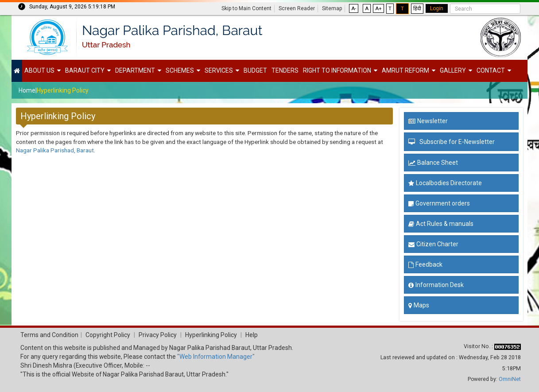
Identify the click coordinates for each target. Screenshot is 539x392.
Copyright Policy (107, 335)
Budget (255, 70)
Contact (491, 70)
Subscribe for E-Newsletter (457, 142)
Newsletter (428, 121)
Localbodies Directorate (445, 183)
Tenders (285, 70)
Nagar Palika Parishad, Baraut (55, 150)
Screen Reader (297, 8)
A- (354, 8)
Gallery (453, 70)
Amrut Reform (405, 70)
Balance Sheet (433, 163)
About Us (39, 70)
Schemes (180, 70)
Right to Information (337, 70)
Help (252, 335)
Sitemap (332, 8)
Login (437, 8)
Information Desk (436, 285)
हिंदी (417, 8)
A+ (378, 8)
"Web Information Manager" (216, 357)
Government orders (439, 203)
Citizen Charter (433, 244)
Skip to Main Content (246, 8)
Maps (419, 305)
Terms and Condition (49, 335)
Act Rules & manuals (441, 224)
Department (135, 70)
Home (27, 90)
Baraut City (85, 70)
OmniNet (510, 379)
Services (219, 70)
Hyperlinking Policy (63, 90)
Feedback (425, 264)
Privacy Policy (158, 335)
